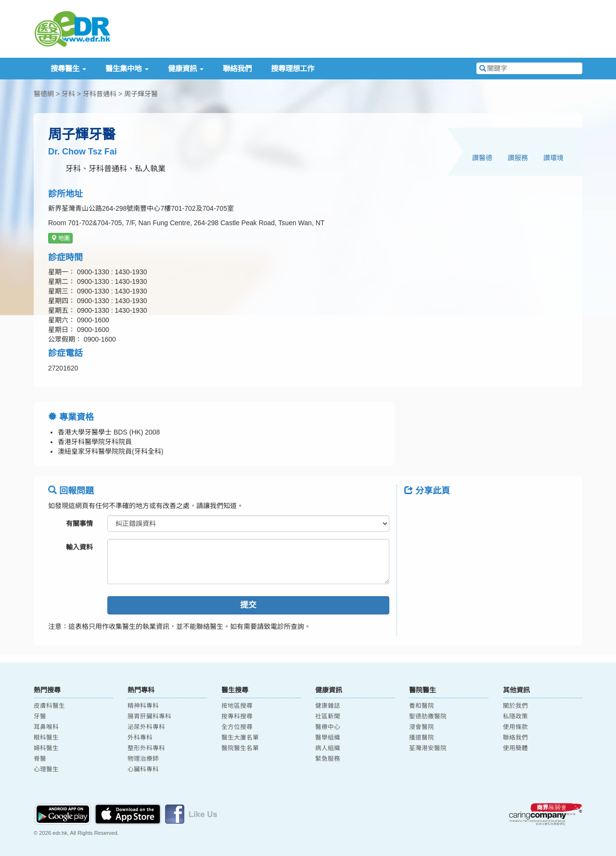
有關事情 (79, 524)
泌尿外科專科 (146, 727)
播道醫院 (422, 738)
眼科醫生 (46, 738)
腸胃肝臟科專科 (149, 716)
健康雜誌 (328, 706)
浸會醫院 (422, 727)
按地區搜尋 (237, 706)
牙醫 (40, 716)
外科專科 (140, 738)
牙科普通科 (100, 94)
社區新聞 (328, 716)
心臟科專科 (143, 769)
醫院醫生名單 (240, 748)
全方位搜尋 (237, 727)
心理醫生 (46, 769)
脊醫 (40, 759)
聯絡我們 (237, 69)
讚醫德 (482, 158)
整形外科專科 (146, 748)
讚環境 (553, 158)
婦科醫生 (46, 748)
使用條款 (515, 727)
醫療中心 (328, 727)
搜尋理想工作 (293, 69)
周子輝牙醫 (141, 94)
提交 (248, 605)
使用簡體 (515, 748)
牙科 (68, 94)
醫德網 (44, 94)
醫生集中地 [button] (127, 69)
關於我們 (515, 706)
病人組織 (328, 748)
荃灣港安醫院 (428, 748)
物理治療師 (143, 759)
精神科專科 (143, 706)
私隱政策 (515, 716)
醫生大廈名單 (240, 738)
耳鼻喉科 (46, 727)
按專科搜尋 (237, 716)
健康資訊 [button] (186, 69)
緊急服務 (328, 759)
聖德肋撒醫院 (428, 716)
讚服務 (518, 158)
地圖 (60, 238)
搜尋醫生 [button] (68, 69)
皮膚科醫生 (49, 706)
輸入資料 (79, 547)
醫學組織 (328, 738)
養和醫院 (422, 706)
